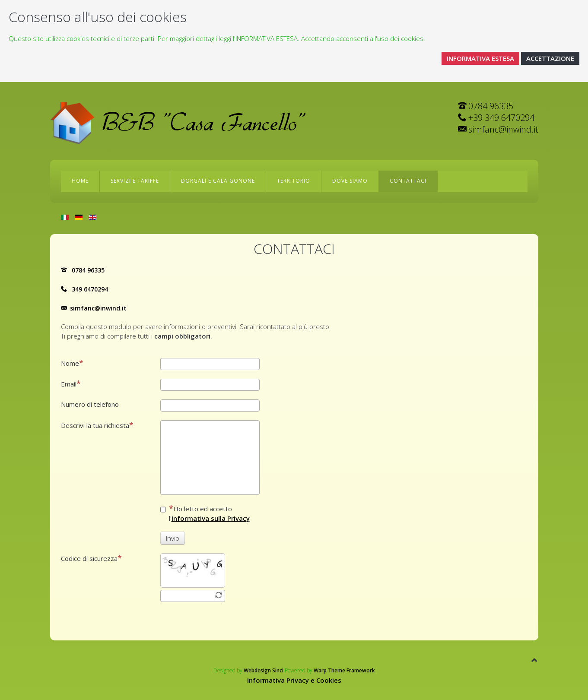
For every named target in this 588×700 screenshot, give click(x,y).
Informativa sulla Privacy (211, 518)
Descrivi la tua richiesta (97, 425)
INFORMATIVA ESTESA (480, 58)
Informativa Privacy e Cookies (294, 680)
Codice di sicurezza (91, 558)
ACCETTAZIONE (550, 58)
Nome (72, 363)
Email (71, 384)
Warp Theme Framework (344, 670)
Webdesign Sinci (264, 670)
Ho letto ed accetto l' (205, 513)
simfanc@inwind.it (98, 308)
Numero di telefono (90, 404)
